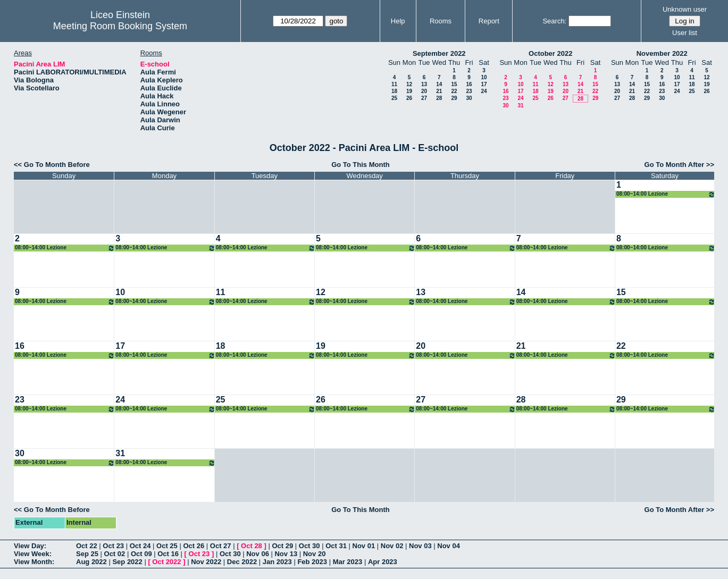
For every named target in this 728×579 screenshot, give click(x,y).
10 (484, 77)
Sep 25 (87, 554)
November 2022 (662, 53)
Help (398, 21)
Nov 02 (392, 546)
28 (439, 98)
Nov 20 (315, 554)
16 (469, 84)
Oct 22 (87, 546)
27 (424, 98)
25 (394, 98)
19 (409, 91)
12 (409, 84)
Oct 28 (252, 546)
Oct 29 (282, 546)
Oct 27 (221, 546)
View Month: (34, 562)
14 (439, 84)
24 (484, 91)
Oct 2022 (166, 562)
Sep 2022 (127, 562)
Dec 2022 (242, 562)
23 (469, 91)
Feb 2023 (312, 562)
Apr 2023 (383, 562)
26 (409, 98)
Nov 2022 (206, 562)
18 (394, 91)
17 (484, 84)
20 (424, 91)
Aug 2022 (91, 562)
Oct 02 (115, 554)
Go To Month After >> (679, 165)
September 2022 (439, 53)
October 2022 (550, 53)
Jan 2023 (277, 562)
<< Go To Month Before (52, 165)
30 (469, 98)
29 (454, 98)
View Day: (30, 546)
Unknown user (685, 9)
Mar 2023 (348, 562)
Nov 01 (364, 546)
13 (424, 84)
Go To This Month (361, 165)
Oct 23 (113, 546)
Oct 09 (141, 554)
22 (454, 91)
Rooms (441, 21)
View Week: (33, 554)
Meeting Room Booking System (120, 26)
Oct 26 (194, 546)
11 (394, 84)
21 (439, 91)
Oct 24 (140, 546)
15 (454, 84)
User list (685, 33)
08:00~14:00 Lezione (666, 194)
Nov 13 (286, 554)
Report (489, 21)
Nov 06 (258, 554)
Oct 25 (167, 546)
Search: (554, 21)
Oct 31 (336, 546)
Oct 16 (168, 554)
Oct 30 (309, 546)
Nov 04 (449, 546)
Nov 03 (420, 546)
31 (520, 106)
